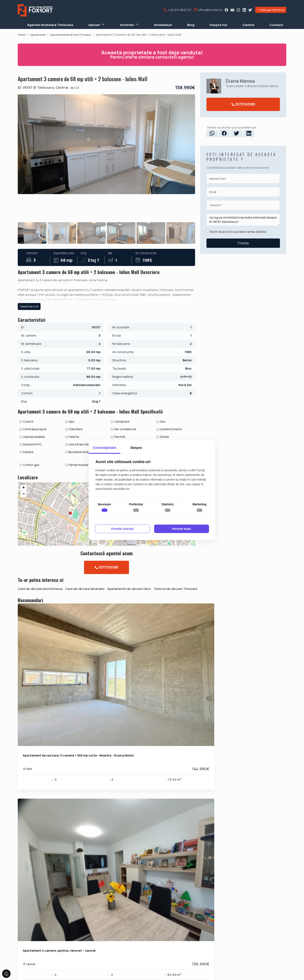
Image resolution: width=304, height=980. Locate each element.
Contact (276, 25)
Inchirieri (127, 25)
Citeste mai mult (29, 350)
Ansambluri (163, 25)
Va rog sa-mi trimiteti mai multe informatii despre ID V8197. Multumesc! (243, 220)
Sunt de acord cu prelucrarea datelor (237, 232)
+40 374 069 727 (177, 10)
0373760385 (243, 104)
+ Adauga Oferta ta (271, 10)
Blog (191, 25)
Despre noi (218, 25)
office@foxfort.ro (208, 10)
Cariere (248, 25)
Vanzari (94, 25)
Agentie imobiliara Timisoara (50, 25)
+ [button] (24, 558)
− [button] (24, 565)
